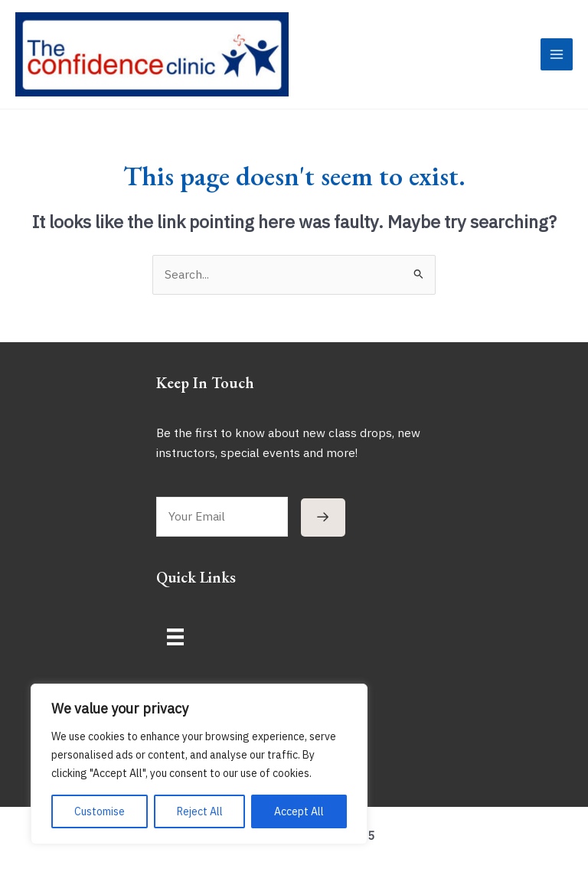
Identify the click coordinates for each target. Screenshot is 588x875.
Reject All (200, 811)
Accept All (299, 811)
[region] (199, 764)
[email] (222, 527)
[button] (323, 527)
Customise (100, 811)
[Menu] (175, 647)
